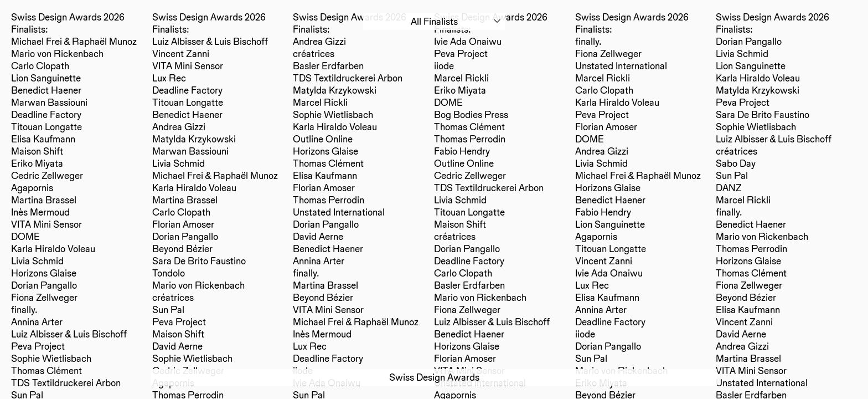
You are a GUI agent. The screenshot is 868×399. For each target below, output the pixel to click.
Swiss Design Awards (434, 377)
